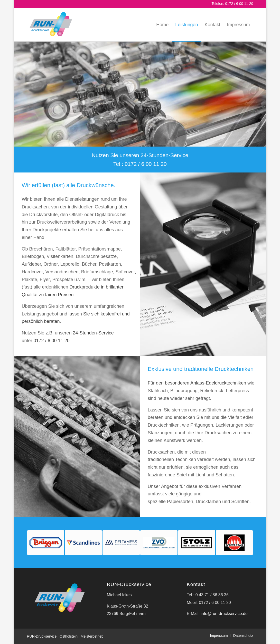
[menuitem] (162, 25)
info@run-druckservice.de (224, 614)
